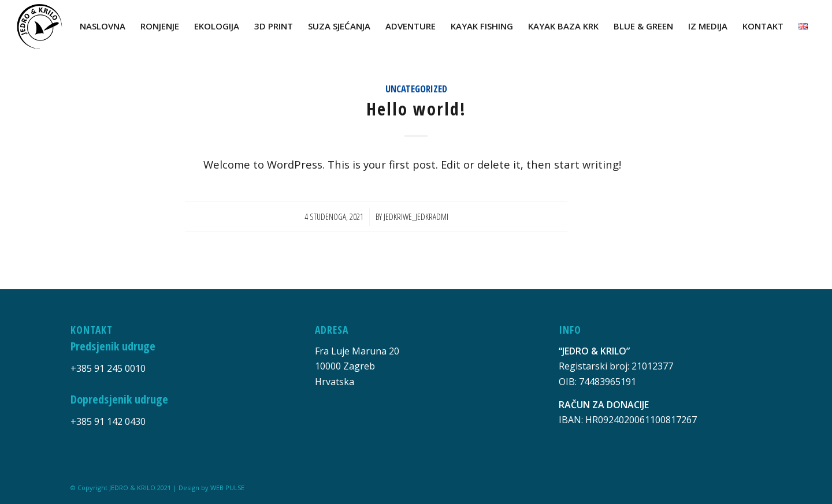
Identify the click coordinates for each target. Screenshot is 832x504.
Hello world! (416, 109)
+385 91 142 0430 (108, 421)
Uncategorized (416, 89)
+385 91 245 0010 (108, 368)
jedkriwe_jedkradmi (416, 216)
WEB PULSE (227, 488)
